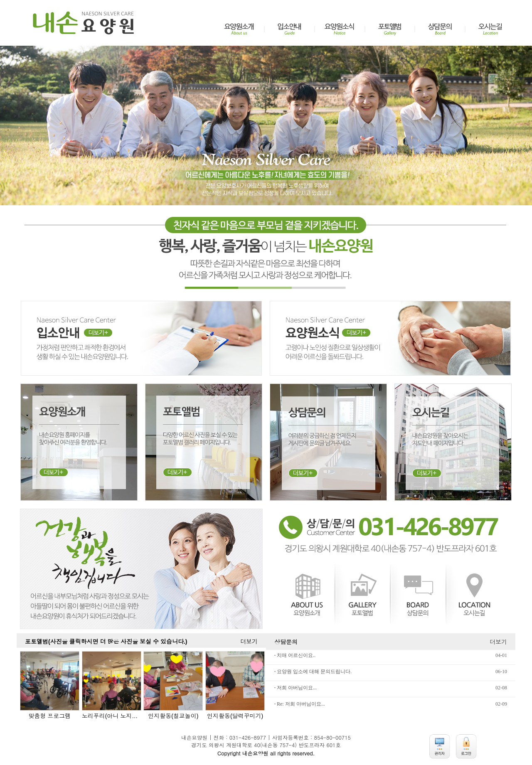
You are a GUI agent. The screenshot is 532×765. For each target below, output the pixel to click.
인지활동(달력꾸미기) (235, 716)
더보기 (249, 642)
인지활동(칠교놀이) (173, 716)
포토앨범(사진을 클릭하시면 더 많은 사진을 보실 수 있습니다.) (106, 642)
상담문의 (286, 642)
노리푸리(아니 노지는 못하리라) (112, 716)
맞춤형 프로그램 (49, 716)
